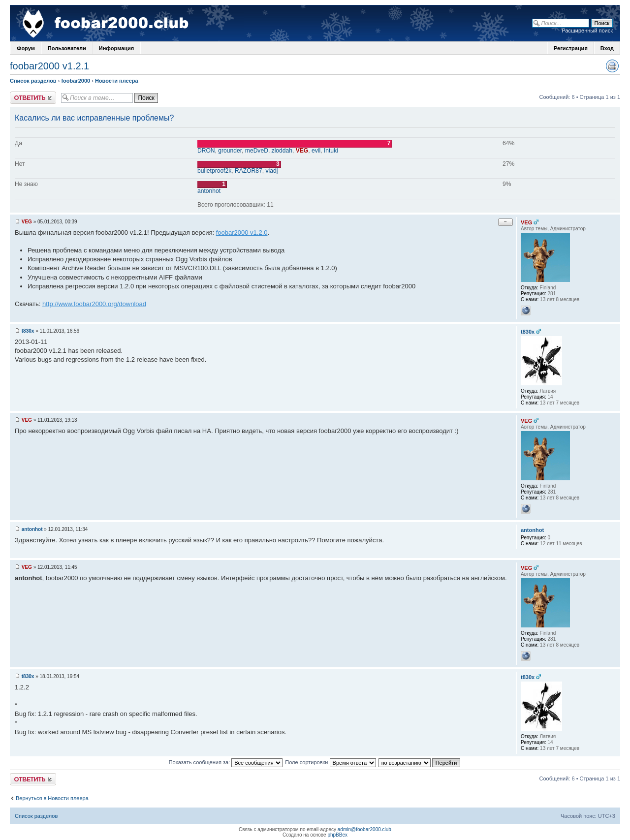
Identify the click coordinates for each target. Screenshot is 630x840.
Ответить (33, 98)
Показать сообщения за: (226, 762)
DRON (206, 151)
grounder (230, 151)
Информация (116, 48)
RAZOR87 (249, 171)
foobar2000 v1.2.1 (49, 66)
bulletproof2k (214, 171)
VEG (302, 151)
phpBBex (337, 835)
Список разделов (33, 81)
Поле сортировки (330, 762)
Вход (607, 48)
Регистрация (571, 48)
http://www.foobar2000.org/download (94, 304)
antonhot (209, 191)
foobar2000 (76, 81)
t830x (28, 331)
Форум (26, 48)
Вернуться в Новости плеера (52, 798)
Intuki (331, 151)
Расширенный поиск (587, 31)
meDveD (257, 151)
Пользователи (67, 48)
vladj (272, 171)
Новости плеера (117, 81)
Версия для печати (612, 66)
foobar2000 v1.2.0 (242, 233)
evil (316, 151)
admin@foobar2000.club (364, 829)
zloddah (282, 151)
